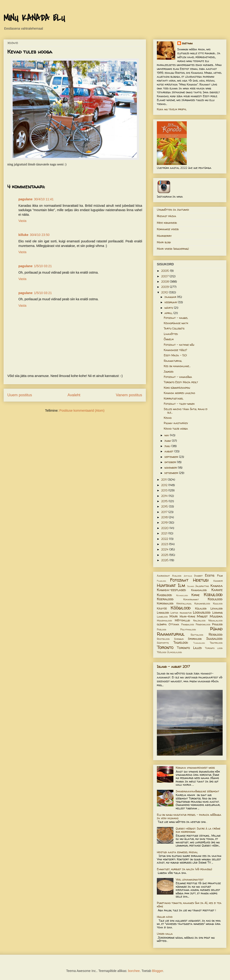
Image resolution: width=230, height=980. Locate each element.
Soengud (179, 639)
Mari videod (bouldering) (173, 249)
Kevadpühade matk (176, 323)
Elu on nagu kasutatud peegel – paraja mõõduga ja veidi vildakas (189, 816)
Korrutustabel (174, 398)
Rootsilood (163, 639)
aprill (169, 313)
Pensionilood (203, 624)
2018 (165, 517)
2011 (164, 480)
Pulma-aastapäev (176, 423)
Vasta (22, 221)
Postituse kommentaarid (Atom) (82, 411)
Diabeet (198, 576)
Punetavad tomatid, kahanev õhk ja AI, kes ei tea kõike (189, 905)
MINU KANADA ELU (34, 18)
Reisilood (216, 634)
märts (169, 308)
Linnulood (163, 613)
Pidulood (217, 624)
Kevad (168, 418)
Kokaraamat (191, 599)
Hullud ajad (165, 917)
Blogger (157, 971)
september (172, 457)
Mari (174, 616)
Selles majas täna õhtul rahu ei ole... (186, 411)
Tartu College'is (174, 328)
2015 (165, 501)
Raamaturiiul (173, 361)
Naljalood (199, 620)
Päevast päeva (167, 216)
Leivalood (217, 608)
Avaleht (74, 395)
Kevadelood (182, 595)
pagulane (25, 199)
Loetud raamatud (181, 613)
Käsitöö (162, 608)
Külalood (201, 608)
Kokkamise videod (168, 229)
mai (167, 435)
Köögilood (181, 608)
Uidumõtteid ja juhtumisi (173, 210)
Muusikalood (164, 620)
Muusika (216, 616)
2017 (165, 512)
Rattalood (197, 635)
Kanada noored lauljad (179, 393)
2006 (166, 271)
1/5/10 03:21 (43, 266)
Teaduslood (199, 643)
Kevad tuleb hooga (176, 429)
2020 (165, 528)
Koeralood (165, 599)
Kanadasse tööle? (175, 350)
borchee (134, 971)
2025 (165, 555)
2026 (165, 560)
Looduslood (202, 612)
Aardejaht (163, 576)
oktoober (171, 462)
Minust (202, 616)
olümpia (162, 624)
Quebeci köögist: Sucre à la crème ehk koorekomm (198, 830)
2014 (165, 496)
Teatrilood (216, 643)
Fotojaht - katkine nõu (179, 345)
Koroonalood (165, 603)
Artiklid (188, 576)
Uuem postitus (20, 395)
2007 (165, 276)
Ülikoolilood (174, 652)
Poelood (162, 629)
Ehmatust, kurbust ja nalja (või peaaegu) (184, 869)
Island (191, 586)
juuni (168, 441)
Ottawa (174, 624)
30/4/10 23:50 (40, 235)
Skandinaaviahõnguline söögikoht (197, 791)
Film (220, 576)
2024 (165, 549)
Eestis (210, 575)
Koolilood (215, 599)
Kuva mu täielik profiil (172, 109)
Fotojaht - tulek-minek (179, 404)
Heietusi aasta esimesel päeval (177, 852)
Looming (217, 613)
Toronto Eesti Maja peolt (181, 382)
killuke (23, 235)
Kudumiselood (202, 603)
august (169, 451)
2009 (165, 287)
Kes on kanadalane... (177, 366)
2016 (165, 506)
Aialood (177, 576)
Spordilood (195, 639)
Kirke (195, 595)
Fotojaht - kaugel (176, 318)
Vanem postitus (129, 395)
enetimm (187, 43)
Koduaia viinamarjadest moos (195, 768)
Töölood (162, 652)
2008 (165, 282)
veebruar (171, 302)
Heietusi (201, 580)
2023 (165, 544)
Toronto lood (214, 648)
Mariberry (164, 236)
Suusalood (214, 639)
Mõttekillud (182, 620)
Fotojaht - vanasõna (178, 377)
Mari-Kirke (187, 616)
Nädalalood (216, 620)
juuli (168, 446)
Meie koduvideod (167, 223)
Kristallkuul (184, 603)
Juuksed (169, 372)
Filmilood (161, 581)
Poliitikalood (188, 629)
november (171, 468)
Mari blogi (164, 242)
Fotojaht (179, 580)
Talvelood (181, 643)
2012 (165, 485)
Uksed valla (165, 934)
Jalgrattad (202, 586)
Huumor (218, 581)
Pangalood (188, 624)
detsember (172, 473)
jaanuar (171, 297)
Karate (217, 590)
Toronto (165, 647)
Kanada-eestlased (171, 590)
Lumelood (162, 617)
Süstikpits (163, 643)
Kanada (217, 586)
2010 (165, 292)
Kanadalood (199, 590)
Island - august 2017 (173, 667)
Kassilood (164, 595)
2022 (165, 539)
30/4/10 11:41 (44, 199)
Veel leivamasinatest (190, 879)
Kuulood (218, 603)
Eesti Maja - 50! (175, 355)
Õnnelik (169, 339)
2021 (165, 533)
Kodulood (213, 595)
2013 (165, 490)
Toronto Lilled (189, 648)
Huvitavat (166, 585)
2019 (165, 523)
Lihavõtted (171, 334)
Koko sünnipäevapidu (177, 388)
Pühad (216, 629)
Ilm (181, 585)
